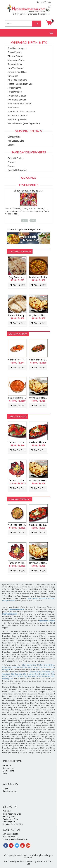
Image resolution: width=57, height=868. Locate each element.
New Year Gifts (21, 674)
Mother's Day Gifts (9, 676)
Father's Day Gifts (24, 676)
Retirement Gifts (48, 676)
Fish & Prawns (15, 52)
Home (11, 229)
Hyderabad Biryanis (17, 100)
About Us (7, 765)
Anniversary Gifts (16, 141)
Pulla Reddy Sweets (17, 119)
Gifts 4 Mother (27, 665)
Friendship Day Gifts (47, 674)
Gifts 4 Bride (44, 667)
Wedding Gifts (8, 679)
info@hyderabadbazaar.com (16, 839)
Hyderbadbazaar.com (10, 614)
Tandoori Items (15, 64)
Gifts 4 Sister (7, 667)
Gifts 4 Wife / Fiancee (30, 667)
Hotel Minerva (14, 88)
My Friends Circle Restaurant (22, 112)
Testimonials (9, 768)
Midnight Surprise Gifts (13, 824)
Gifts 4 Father (38, 665)
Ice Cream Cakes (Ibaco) (20, 104)
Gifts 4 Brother (49, 665)
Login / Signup (44, 2)
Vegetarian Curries (17, 60)
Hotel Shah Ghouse (17, 96)
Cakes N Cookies (16, 158)
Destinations (8, 771)
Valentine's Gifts (8, 674)
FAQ (5, 773)
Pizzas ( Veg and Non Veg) (20, 84)
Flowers (11, 162)
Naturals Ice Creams (17, 116)
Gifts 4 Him (17, 667)
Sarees (11, 145)
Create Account (10, 791)
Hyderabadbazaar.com (16, 609)
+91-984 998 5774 (11, 837)
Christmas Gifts (33, 674)
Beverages (13, 76)
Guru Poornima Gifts (12, 814)
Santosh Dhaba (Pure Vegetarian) (24, 123)
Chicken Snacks (15, 56)
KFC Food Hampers (17, 80)
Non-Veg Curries (16, 68)
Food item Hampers (17, 48)
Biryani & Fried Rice (17, 72)
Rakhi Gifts (36, 676)
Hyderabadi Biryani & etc (29, 229)
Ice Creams (13, 108)
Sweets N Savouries (17, 170)
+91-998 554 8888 (11, 834)
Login (5, 788)
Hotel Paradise (15, 92)
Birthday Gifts (14, 137)
